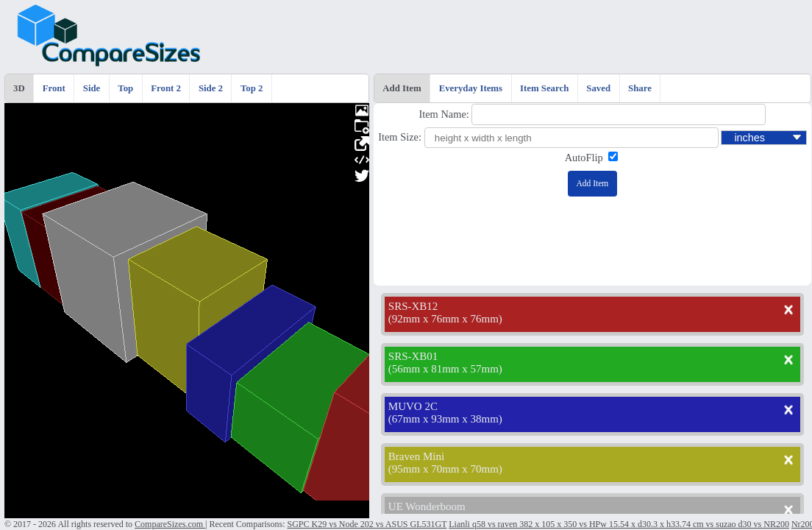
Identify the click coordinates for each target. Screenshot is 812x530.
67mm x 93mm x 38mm (445, 419)
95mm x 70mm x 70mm (445, 469)
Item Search (544, 88)
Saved (598, 88)
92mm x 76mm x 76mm (445, 319)
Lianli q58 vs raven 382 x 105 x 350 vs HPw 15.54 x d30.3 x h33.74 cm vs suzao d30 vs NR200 (619, 524)
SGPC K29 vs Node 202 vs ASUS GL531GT (367, 524)
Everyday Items (471, 88)
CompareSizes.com (170, 524)
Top (125, 88)
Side (92, 88)
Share (640, 88)
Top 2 (252, 88)
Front (54, 88)
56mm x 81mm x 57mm (445, 369)
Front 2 (166, 88)
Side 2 (211, 88)
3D (19, 88)
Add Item (402, 88)
